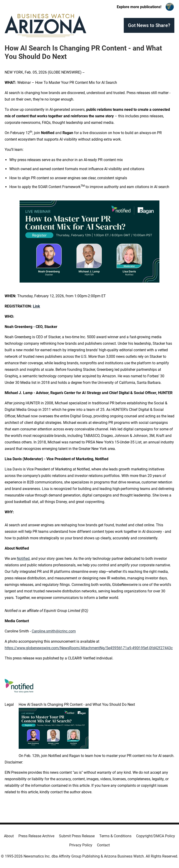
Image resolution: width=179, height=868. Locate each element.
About (9, 836)
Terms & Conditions (115, 836)
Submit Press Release (77, 836)
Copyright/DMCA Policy (156, 836)
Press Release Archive (36, 836)
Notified (23, 559)
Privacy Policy (81, 845)
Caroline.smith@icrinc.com (54, 631)
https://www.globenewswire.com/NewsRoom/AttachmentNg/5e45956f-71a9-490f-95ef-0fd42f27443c (89, 648)
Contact (103, 845)
